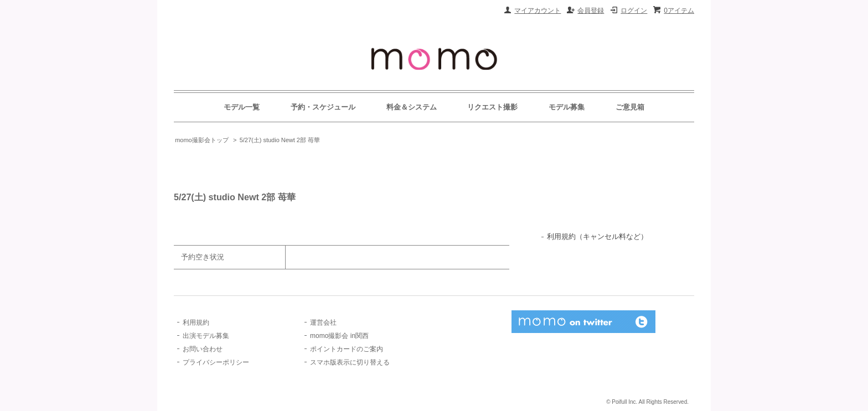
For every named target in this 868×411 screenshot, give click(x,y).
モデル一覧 (242, 107)
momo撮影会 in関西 (339, 336)
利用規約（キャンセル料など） (597, 236)
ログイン (634, 11)
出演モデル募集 (206, 336)
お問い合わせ (203, 349)
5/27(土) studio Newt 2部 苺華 (280, 140)
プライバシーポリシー (216, 362)
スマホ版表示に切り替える (350, 362)
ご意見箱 (630, 107)
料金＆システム (412, 107)
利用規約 (196, 322)
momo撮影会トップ (202, 140)
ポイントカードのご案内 (347, 349)
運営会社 (323, 322)
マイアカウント (538, 11)
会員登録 (591, 11)
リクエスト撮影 (492, 107)
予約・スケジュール (323, 107)
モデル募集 (567, 107)
